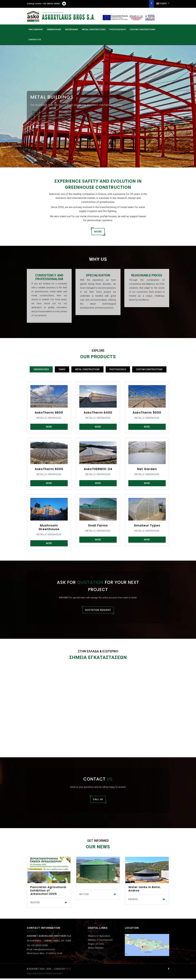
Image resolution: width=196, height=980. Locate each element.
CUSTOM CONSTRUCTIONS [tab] (149, 369)
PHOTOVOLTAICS (118, 29)
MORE (98, 232)
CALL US (98, 801)
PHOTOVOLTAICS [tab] (118, 369)
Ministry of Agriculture (99, 937)
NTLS (68, 970)
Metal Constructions (94, 29)
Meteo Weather (96, 949)
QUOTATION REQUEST (98, 611)
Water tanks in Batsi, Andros (145, 890)
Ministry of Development (100, 941)
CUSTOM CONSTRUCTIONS (142, 29)
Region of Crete (96, 945)
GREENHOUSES (54, 29)
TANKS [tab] (62, 369)
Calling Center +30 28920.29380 (43, 4)
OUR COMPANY (36, 29)
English (162, 3)
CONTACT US (35, 40)
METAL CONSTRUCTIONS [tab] (87, 369)
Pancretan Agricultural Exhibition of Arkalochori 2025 (48, 892)
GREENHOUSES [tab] (41, 369)
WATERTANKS (72, 29)
